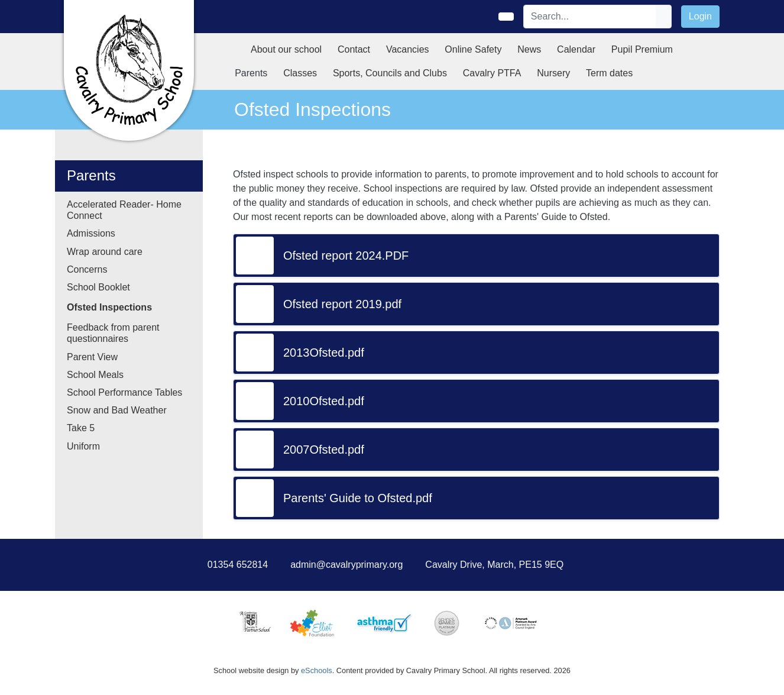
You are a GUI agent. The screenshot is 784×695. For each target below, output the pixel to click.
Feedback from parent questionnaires (113, 333)
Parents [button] (251, 73)
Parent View (92, 357)
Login (700, 16)
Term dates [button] (609, 73)
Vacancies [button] (408, 49)
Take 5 (81, 428)
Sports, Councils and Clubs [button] (390, 73)
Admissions (91, 233)
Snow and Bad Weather (117, 410)
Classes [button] (300, 73)
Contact (354, 49)
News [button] (529, 49)
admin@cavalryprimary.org (346, 565)
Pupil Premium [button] (642, 49)
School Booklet (98, 287)
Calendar (576, 49)
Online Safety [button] (473, 49)
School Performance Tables (124, 392)
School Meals (95, 375)
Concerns (87, 269)
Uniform (83, 446)
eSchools (317, 670)
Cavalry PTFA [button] (492, 73)
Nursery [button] (553, 73)
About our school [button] (286, 49)
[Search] (590, 17)
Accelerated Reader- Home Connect (124, 210)
